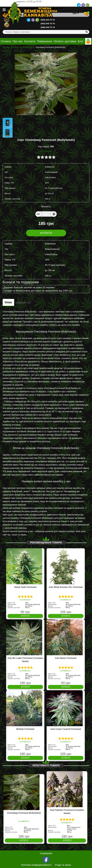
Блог (81, 41)
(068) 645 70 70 (48, 27)
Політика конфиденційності (36, 865)
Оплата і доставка (65, 41)
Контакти (30, 41)
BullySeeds (27, 47)
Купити (46, 233)
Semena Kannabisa (11, 47)
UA (76, 13)
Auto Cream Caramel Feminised (66, 729)
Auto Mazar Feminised (66, 658)
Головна (6, 41)
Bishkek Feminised (25, 729)
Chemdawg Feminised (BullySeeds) (24, 813)
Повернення (44, 41)
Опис (8, 302)
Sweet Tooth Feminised (25, 587)
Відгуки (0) (24, 302)
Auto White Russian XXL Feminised (66, 587)
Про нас (17, 41)
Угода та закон (63, 865)
